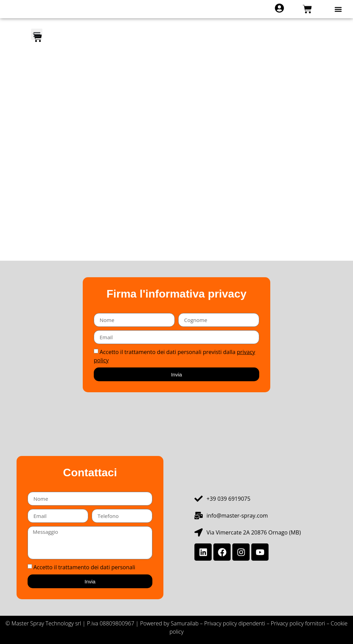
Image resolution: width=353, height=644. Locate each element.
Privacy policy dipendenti (235, 623)
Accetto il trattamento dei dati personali (84, 567)
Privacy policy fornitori (299, 623)
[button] (338, 9)
